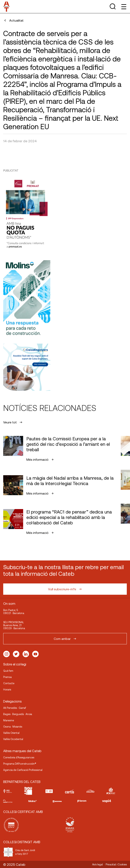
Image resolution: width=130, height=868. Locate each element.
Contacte (9, 683)
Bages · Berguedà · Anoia (18, 714)
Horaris (7, 689)
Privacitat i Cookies (116, 864)
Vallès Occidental (13, 739)
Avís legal (97, 864)
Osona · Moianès (13, 727)
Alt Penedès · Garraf (15, 708)
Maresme (9, 720)
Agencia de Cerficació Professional (23, 770)
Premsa (7, 677)
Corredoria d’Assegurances (19, 757)
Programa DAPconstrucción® (20, 764)
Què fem (8, 671)
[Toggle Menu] (123, 7)
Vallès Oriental (11, 733)
